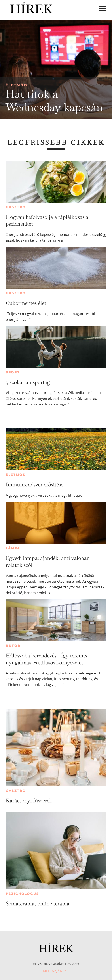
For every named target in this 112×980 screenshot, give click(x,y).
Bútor (13, 646)
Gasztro (16, 207)
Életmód (16, 85)
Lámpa (13, 548)
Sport (13, 372)
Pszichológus (22, 894)
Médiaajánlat (56, 971)
